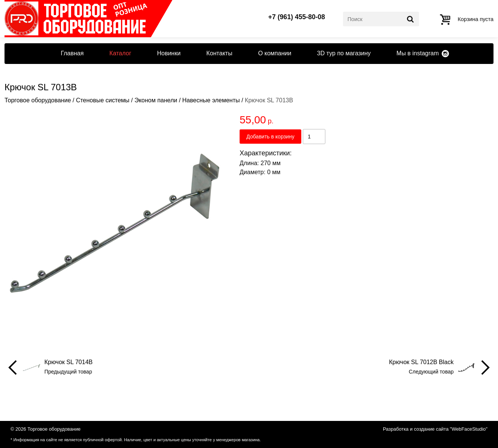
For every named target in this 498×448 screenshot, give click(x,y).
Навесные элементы (211, 100)
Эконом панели (156, 100)
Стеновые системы (103, 100)
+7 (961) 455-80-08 (297, 17)
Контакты (219, 53)
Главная (72, 53)
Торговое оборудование (38, 100)
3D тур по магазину (344, 53)
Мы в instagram (418, 53)
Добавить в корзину (270, 137)
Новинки (169, 53)
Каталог (120, 53)
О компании (275, 53)
